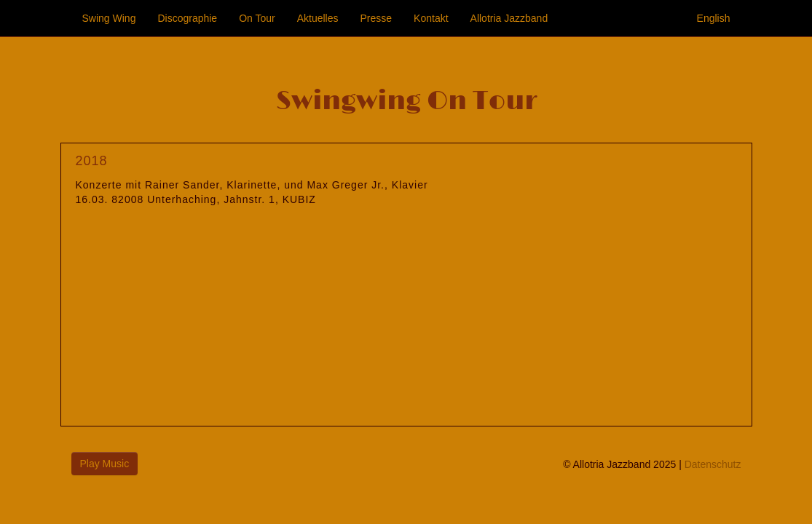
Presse (377, 18)
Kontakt (431, 18)
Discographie (187, 18)
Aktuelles (318, 18)
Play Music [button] (105, 464)
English (714, 18)
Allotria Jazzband (509, 18)
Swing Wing (109, 18)
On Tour (257, 18)
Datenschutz (713, 464)
